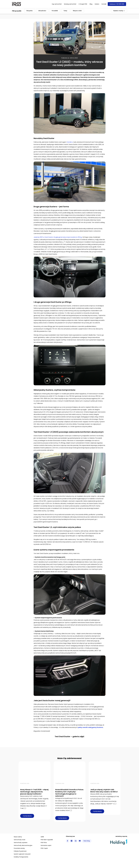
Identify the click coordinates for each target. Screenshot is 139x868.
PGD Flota (44, 843)
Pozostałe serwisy (19, 848)
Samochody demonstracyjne (23, 845)
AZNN (42, 837)
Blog (91, 4)
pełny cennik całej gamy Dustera (90, 727)
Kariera (97, 4)
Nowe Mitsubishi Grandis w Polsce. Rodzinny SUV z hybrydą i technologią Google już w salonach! (69, 793)
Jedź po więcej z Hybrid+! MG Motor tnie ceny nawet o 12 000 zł (104, 791)
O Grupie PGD (83, 4)
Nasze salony (18, 837)
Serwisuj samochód (70, 4)
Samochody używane (21, 843)
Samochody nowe (20, 840)
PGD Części (44, 848)
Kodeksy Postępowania (21, 857)
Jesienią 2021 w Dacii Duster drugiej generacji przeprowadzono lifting (58, 237)
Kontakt (104, 4)
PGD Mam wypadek (47, 840)
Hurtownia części (46, 845)
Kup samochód (57, 4)
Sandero (70, 142)
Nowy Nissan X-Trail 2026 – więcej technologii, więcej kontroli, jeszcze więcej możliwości (34, 792)
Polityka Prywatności (20, 851)
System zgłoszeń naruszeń (22, 854)
